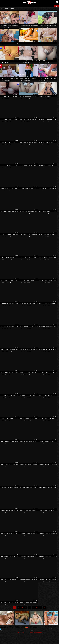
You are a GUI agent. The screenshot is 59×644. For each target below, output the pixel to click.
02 (18, 607)
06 (33, 607)
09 (45, 607)
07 (37, 607)
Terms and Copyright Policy (36, 633)
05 (29, 607)
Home (18, 633)
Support (24, 633)
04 (26, 607)
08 (41, 607)
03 (22, 607)
